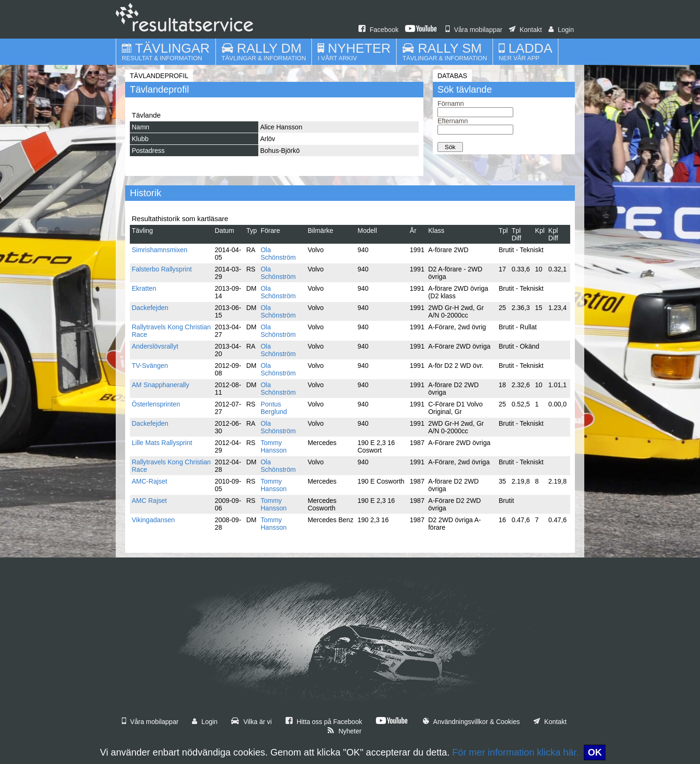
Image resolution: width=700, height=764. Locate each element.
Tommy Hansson (274, 446)
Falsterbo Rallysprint (162, 269)
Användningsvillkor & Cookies (471, 722)
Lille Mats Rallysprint (162, 443)
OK (595, 752)
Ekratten (144, 288)
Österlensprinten (156, 404)
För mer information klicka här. (515, 752)
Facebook (378, 30)
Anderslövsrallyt (155, 346)
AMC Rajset (149, 501)
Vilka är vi (251, 722)
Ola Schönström (278, 254)
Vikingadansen (153, 520)
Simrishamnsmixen (159, 250)
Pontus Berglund (274, 408)
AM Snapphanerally (160, 385)
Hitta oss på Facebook (324, 722)
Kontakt (525, 30)
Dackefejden (150, 308)
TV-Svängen (150, 366)
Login (561, 30)
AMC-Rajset (149, 481)
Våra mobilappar (474, 30)
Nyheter (344, 731)
